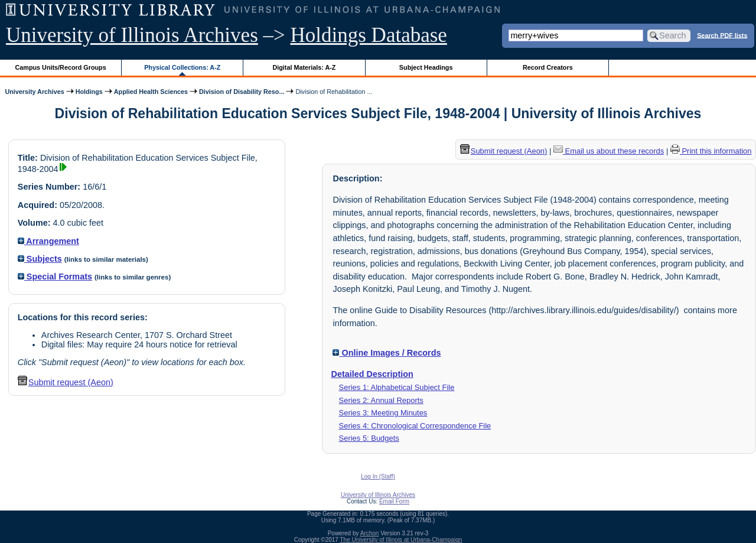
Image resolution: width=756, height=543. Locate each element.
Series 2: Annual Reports (381, 400)
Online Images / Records (387, 353)
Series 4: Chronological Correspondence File (415, 426)
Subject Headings (426, 67)
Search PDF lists (722, 35)
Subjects (40, 259)
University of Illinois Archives (132, 35)
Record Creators (548, 67)
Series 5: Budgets (369, 438)
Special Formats (55, 277)
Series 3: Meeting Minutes (383, 413)
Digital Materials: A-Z (304, 67)
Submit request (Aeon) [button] (66, 382)
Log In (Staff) (378, 477)
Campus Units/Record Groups (61, 67)
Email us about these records (609, 151)
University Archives (34, 92)
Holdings (89, 92)
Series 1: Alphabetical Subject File (397, 387)
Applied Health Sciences (151, 92)
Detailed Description (372, 374)
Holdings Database (369, 35)
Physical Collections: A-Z (182, 67)
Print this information (711, 151)
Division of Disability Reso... (242, 92)
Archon (370, 533)
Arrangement (48, 241)
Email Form (394, 501)
